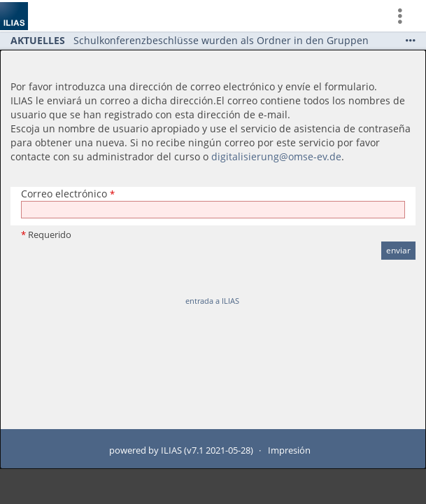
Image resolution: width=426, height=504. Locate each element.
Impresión (289, 450)
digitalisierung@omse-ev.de (276, 156)
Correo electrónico (68, 194)
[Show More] (411, 40)
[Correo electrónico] (213, 210)
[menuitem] (406, 16)
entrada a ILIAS (212, 301)
